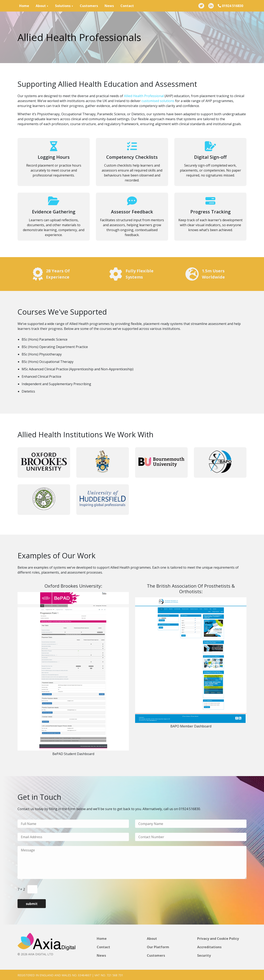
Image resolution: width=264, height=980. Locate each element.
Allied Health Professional (144, 96)
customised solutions (158, 101)
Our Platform (158, 947)
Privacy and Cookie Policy (218, 939)
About (41, 6)
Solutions (63, 6)
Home (24, 6)
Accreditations (209, 947)
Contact (127, 6)
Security (204, 955)
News (109, 6)
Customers (89, 6)
